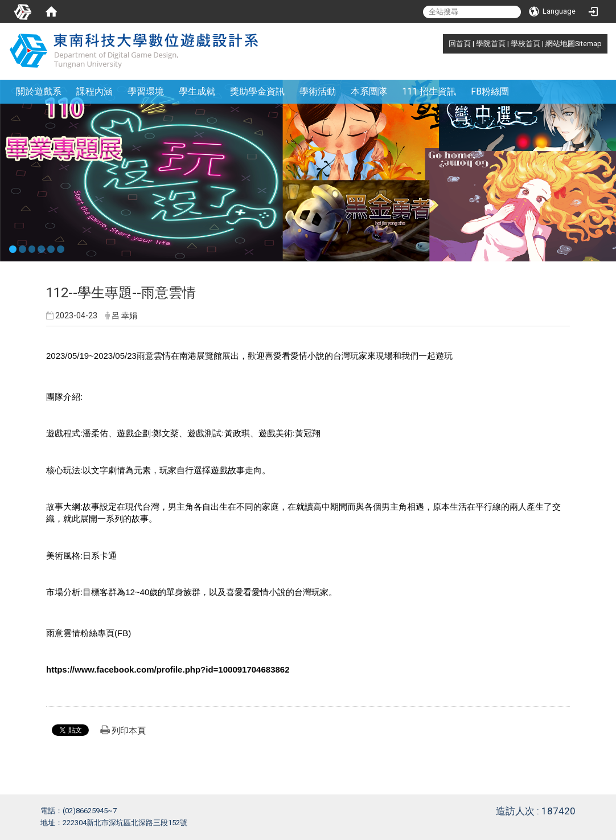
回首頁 (460, 44)
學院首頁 (491, 44)
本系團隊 (369, 91)
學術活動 (318, 91)
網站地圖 (560, 44)
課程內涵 (95, 91)
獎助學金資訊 (257, 91)
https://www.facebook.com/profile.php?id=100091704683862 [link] (168, 669)
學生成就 (197, 91)
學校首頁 (525, 44)
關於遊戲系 (39, 91)
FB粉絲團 (490, 91)
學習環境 (146, 91)
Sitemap (588, 44)
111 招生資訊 (429, 91)
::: (443, 44)
